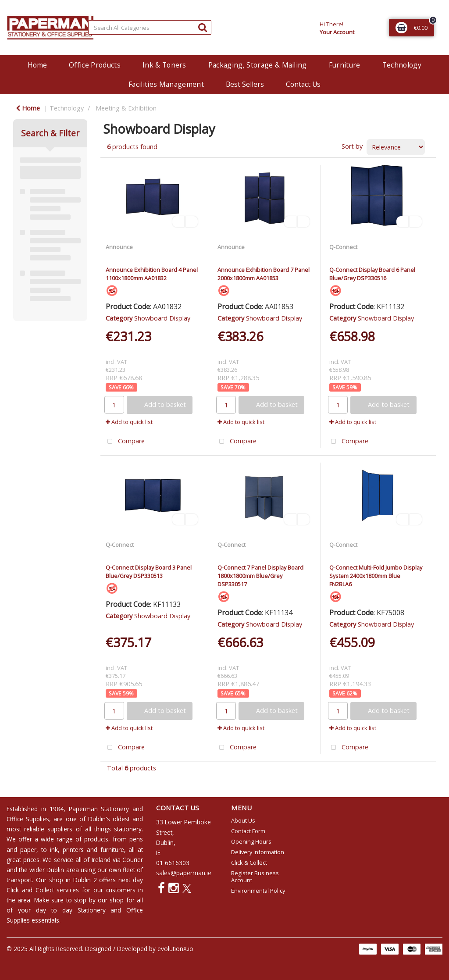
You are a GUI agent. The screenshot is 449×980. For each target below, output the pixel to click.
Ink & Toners (164, 65)
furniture (112, 850)
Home (37, 65)
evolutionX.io (175, 949)
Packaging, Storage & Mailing (258, 65)
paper (28, 850)
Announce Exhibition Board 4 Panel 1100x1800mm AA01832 (152, 274)
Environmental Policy (258, 891)
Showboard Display (162, 318)
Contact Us (303, 84)
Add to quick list (129, 422)
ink (54, 850)
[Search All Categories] (150, 27)
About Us (243, 820)
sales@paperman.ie (184, 873)
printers (73, 850)
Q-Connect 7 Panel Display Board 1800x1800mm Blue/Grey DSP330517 (260, 576)
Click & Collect (249, 862)
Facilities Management (166, 84)
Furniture (345, 65)
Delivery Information (258, 852)
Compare (124, 442)
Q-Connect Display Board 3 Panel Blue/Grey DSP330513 (149, 572)
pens (136, 839)
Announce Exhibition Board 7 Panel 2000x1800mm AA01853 (264, 274)
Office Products (95, 65)
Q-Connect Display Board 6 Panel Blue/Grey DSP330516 (372, 274)
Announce (119, 247)
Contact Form (248, 831)
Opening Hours (251, 841)
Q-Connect (343, 247)
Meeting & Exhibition (126, 108)
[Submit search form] (203, 27)
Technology (402, 65)
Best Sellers (245, 84)
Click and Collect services (43, 890)
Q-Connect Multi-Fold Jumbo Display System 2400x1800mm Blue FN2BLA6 (376, 576)
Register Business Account (255, 877)
